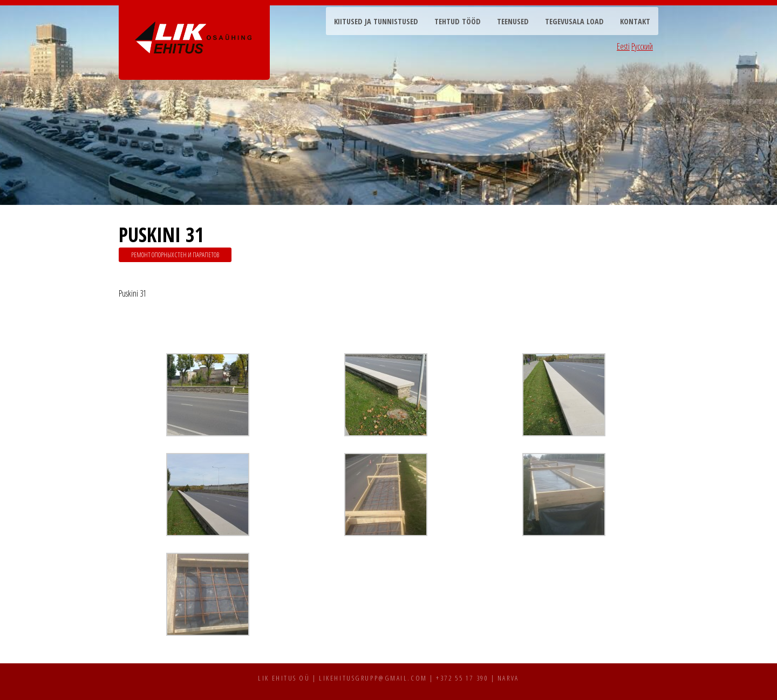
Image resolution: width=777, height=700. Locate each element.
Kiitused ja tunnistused (376, 21)
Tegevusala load (574, 21)
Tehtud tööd (458, 21)
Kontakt (635, 21)
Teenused (513, 21)
